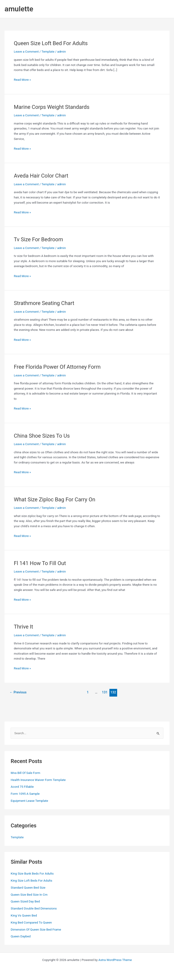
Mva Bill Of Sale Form (25, 773)
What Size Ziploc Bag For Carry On (55, 500)
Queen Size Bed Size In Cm (29, 895)
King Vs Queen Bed (24, 915)
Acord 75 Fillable (22, 787)
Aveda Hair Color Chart (41, 176)
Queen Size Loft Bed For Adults (51, 43)
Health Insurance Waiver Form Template (38, 780)
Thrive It (23, 627)
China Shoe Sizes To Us (42, 436)
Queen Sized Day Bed (25, 901)
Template (48, 51)
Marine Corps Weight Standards (52, 107)
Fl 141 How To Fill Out (40, 563)
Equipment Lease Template (29, 801)
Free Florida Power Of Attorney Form (57, 367)
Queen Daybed (21, 936)
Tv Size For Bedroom (38, 239)
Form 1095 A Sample (25, 794)
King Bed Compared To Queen (31, 922)
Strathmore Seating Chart (44, 303)
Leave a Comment (26, 51)
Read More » (22, 80)
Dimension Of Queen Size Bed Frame (36, 929)
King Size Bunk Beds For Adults (32, 873)
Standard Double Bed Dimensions (34, 908)
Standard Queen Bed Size (28, 887)
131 (105, 692)
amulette (19, 9)
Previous (18, 692)
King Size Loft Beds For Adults (31, 880)
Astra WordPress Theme (115, 960)
